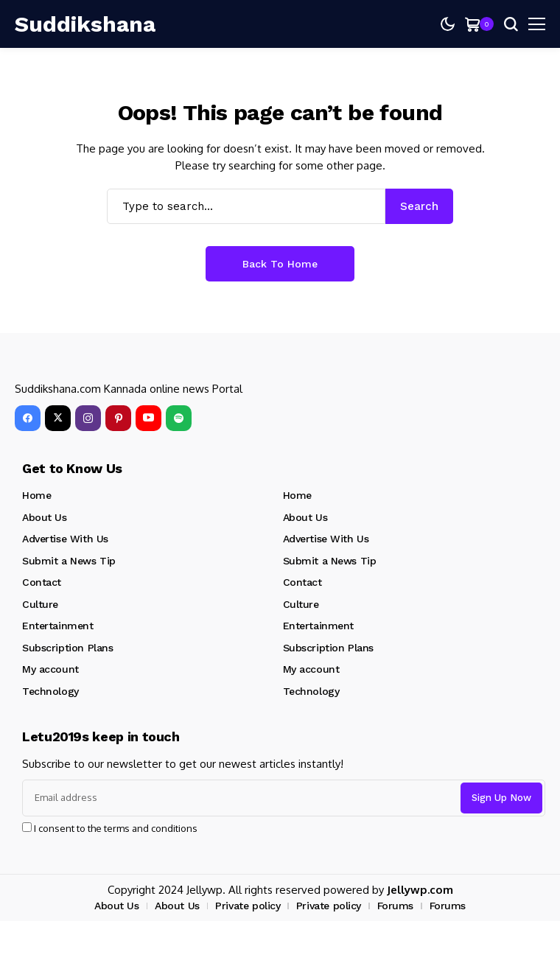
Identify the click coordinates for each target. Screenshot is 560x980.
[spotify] (179, 418)
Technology (50, 691)
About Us (45, 517)
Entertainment (58, 626)
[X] (58, 418)
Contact (42, 582)
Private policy (248, 906)
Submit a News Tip (69, 561)
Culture (40, 604)
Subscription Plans (67, 648)
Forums (395, 906)
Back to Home (280, 264)
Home (36, 495)
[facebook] (28, 418)
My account (50, 669)
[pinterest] (118, 418)
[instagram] (88, 418)
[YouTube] (148, 418)
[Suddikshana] (59, 24)
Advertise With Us (65, 539)
